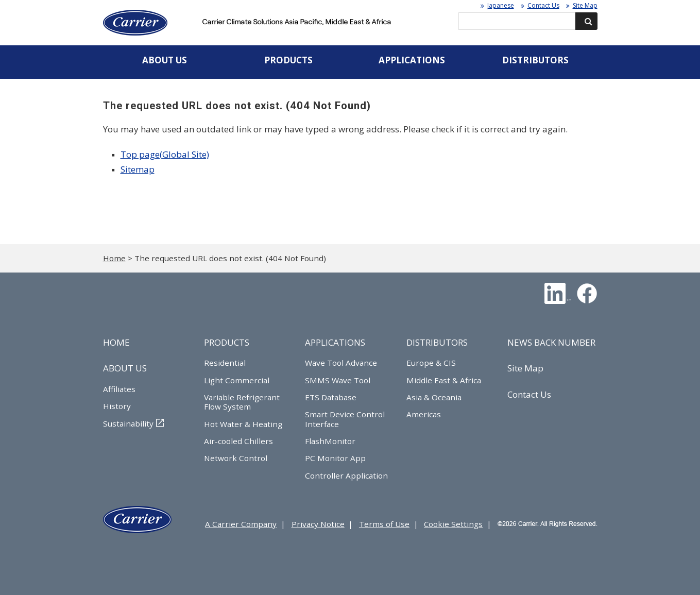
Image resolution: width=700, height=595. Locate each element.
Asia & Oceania (434, 397)
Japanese (501, 5)
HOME (116, 342)
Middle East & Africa (444, 380)
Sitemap (138, 169)
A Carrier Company (241, 524)
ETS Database (331, 397)
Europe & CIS (431, 363)
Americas (424, 414)
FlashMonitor (330, 441)
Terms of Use (384, 524)
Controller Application (346, 475)
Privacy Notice (318, 524)
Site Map (585, 5)
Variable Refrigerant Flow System (242, 402)
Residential (225, 363)
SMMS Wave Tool (338, 380)
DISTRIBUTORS (437, 342)
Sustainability (128, 423)
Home (114, 258)
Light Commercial (237, 380)
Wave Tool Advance (341, 363)
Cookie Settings (453, 524)
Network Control (236, 458)
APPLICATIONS (335, 342)
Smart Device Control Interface (345, 419)
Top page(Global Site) (165, 154)
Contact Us (543, 5)
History (117, 406)
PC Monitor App (335, 458)
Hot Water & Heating (243, 424)
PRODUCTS (227, 342)
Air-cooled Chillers (238, 441)
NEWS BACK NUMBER (551, 342)
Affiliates (119, 389)
